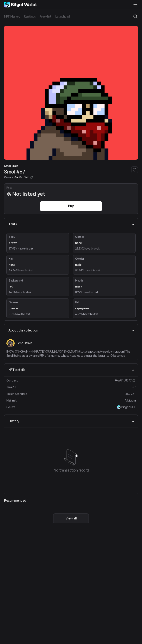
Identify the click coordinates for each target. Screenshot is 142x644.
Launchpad (63, 17)
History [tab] (71, 421)
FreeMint (45, 17)
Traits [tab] (71, 224)
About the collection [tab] (71, 330)
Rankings (30, 17)
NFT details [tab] (71, 370)
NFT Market (12, 17)
